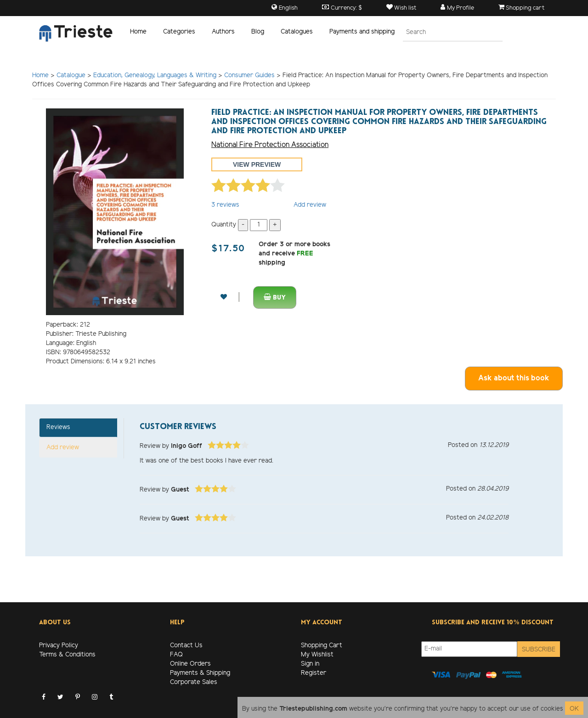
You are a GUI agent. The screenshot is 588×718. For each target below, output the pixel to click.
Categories (179, 32)
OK (574, 709)
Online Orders (190, 664)
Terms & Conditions (67, 655)
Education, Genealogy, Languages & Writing (155, 76)
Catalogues (297, 32)
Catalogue (71, 76)
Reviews (58, 427)
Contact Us (186, 646)
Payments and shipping (362, 32)
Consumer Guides (249, 76)
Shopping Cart (322, 646)
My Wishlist (317, 655)
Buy (275, 297)
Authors (223, 32)
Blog (258, 32)
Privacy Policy (59, 646)
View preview (257, 164)
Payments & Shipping (200, 673)
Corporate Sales (194, 682)
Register (314, 673)
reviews (225, 205)
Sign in (310, 664)
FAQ (176, 655)
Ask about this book (514, 378)
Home (138, 32)
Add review (310, 205)
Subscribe (539, 650)
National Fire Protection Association (270, 145)
